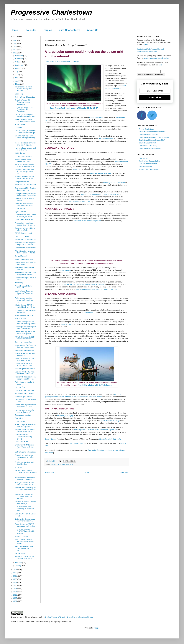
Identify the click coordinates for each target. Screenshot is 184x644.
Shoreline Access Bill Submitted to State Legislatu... (23, 102)
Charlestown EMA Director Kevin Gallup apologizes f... (25, 447)
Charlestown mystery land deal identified (24, 463)
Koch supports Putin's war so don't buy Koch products (25, 346)
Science (63, 464)
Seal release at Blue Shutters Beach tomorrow (25, 189)
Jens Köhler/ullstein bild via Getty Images (95, 385)
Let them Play (20, 387)
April (17, 81)
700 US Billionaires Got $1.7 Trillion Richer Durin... (25, 338)
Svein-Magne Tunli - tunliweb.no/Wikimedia (68, 108)
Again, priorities (20, 212)
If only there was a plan (23, 342)
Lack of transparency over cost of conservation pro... (25, 115)
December (19, 56)
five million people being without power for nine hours (97, 289)
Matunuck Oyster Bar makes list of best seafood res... (25, 373)
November (19, 59)
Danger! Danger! (21, 256)
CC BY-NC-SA (92, 108)
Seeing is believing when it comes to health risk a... (24, 484)
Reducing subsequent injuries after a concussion (26, 328)
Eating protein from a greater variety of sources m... (25, 520)
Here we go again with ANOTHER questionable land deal (25, 531)
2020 (15, 573)
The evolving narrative (23, 415)
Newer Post (50, 472)
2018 (15, 579)
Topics (48, 30)
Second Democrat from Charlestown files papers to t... (26, 472)
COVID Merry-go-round (23, 233)
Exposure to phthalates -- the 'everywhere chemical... (25, 274)
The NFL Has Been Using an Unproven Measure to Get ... (25, 490)
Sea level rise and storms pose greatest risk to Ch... (25, 204)
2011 (15, 601)
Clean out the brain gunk (24, 220)
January (18, 566)
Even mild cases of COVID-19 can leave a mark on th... (26, 525)
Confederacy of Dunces (23, 156)
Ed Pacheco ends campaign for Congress (25, 354)
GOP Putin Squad (21, 442)
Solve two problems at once (25, 369)
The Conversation (76, 443)
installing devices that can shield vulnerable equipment (95, 430)
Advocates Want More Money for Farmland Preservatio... (26, 194)
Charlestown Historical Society (150, 148)
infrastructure (55, 464)
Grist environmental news (148, 164)
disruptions (89, 312)
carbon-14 (77, 169)
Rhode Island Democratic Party (150, 161)
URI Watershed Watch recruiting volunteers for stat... (24, 509)
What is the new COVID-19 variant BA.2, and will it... (25, 306)
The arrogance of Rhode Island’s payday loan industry (24, 89)
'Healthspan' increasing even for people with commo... (25, 244)
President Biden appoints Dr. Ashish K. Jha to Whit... (25, 478)
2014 (15, 592)
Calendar (31, 30)
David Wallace (50, 61)
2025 (15, 43)
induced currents (65, 270)
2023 (15, 50)
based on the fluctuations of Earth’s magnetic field (100, 194)
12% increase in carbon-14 (79, 202)
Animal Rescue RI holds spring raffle (24, 287)
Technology (70, 464)
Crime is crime (20, 209)
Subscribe (155, 98)
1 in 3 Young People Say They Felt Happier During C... (25, 138)
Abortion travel (20, 124)
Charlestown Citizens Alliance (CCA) (152, 140)
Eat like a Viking (21, 553)
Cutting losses (20, 421)
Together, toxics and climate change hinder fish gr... (25, 431)
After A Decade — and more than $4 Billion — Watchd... (26, 252)
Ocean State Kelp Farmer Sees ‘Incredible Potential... (24, 109)
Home (14, 30)
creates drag (66, 324)
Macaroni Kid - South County (149, 169)
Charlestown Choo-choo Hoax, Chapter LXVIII (24, 365)
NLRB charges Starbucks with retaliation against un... (26, 426)
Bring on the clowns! (22, 182)
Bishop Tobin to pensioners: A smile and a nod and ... (26, 406)
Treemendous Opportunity (24, 350)
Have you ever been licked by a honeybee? (26, 263)
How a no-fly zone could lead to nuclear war (25, 149)
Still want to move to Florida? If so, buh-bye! (25, 503)
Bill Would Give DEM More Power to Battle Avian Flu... (26, 165)
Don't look (18, 128)
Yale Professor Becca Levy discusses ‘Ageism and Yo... (25, 293)
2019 (15, 576)
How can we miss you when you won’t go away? (25, 411)
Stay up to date (20, 318)
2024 (15, 47)
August (18, 68)
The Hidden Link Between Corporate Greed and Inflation (24, 497)
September (19, 65)
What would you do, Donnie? (25, 185)
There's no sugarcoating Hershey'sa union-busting (25, 120)
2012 (15, 598)
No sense (18, 467)
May (17, 78)
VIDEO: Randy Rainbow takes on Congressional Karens (24, 541)
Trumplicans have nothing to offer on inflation (25, 229)
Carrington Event (96, 117)
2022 (15, 53)
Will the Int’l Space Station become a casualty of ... (24, 558)
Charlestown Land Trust (147, 143)
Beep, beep (19, 94)
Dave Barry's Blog (145, 167)
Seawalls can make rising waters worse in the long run (25, 457)
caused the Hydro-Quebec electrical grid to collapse (84, 284)
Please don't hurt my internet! (25, 248)
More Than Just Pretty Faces (25, 240)
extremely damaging (65, 416)
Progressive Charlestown (51, 12)
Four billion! (19, 418)
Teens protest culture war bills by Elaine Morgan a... (26, 144)
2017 (15, 582)
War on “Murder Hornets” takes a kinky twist (24, 160)
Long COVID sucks (22, 236)
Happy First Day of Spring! (24, 394)
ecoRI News (143, 158)
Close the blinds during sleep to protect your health (25, 216)
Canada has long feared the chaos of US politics (25, 333)
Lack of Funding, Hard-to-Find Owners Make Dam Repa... (26, 132)
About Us (93, 30)
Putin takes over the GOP (24, 315)
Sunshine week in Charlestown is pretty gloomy (23, 437)
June (17, 75)
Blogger (96, 628)
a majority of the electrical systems (87, 221)
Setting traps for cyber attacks (26, 452)
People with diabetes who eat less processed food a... (25, 378)
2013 (15, 595)
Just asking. (19, 283)
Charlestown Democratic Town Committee (154, 137)
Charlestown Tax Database (148, 135)
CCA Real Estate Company (25, 390)
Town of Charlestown (146, 129)
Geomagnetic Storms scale (114, 183)
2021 (15, 570)
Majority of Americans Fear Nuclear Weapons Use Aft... (25, 172)
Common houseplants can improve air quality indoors (25, 323)
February (19, 563)
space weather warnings (110, 421)
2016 (15, 585)
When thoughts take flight (24, 259)
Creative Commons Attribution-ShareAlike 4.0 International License (69, 617)
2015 (15, 589)
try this (145, 45)
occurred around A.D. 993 (101, 173)
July (17, 72)
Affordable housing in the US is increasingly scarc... (25, 360)
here (160, 65)
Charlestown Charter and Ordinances (152, 132)
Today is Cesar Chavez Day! (25, 97)
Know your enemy (21, 536)
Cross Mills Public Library (148, 146)
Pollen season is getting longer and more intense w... (25, 300)
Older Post (124, 472)
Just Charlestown (70, 30)
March (18, 84)
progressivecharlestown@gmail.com (157, 58)
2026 (15, 40)
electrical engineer (106, 138)
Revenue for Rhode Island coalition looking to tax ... (25, 178)
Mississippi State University (68, 61)
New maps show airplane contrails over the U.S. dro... (24, 548)
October (18, 62)
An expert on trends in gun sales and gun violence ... (25, 224)
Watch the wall (20, 153)
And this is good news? (23, 397)
